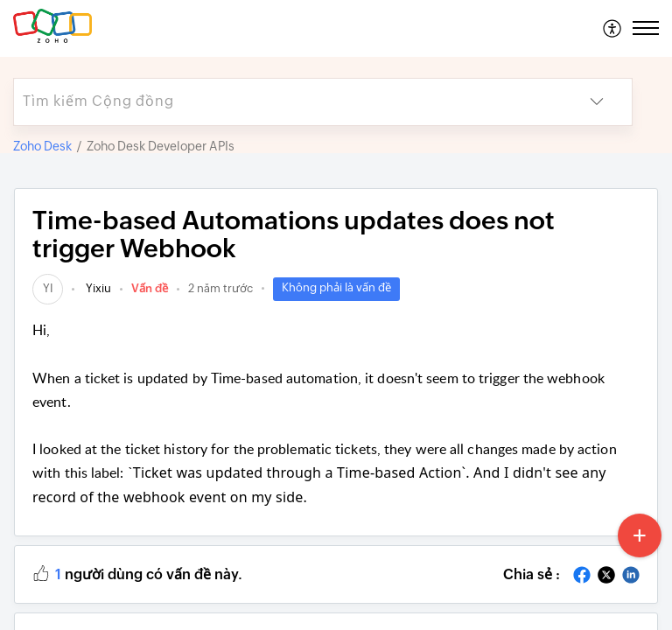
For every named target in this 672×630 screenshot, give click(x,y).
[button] (613, 28)
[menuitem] (613, 28)
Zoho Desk (42, 146)
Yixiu (97, 288)
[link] (48, 288)
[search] (288, 102)
